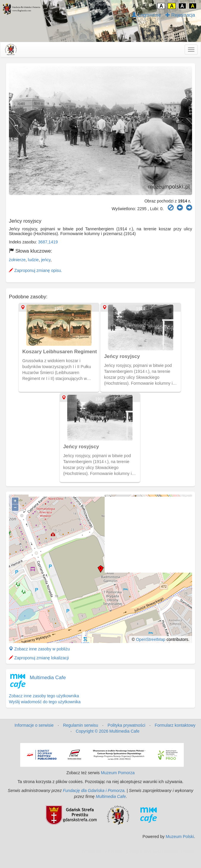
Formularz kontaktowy (175, 725)
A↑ (146, 6)
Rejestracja (180, 15)
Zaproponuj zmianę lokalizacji (39, 658)
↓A (123, 6)
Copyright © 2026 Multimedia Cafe (108, 731)
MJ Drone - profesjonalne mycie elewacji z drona (149, 851)
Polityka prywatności (127, 725)
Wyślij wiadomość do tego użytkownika (45, 702)
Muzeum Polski (180, 837)
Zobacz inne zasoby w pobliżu (39, 649)
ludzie (33, 260)
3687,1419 (48, 242)
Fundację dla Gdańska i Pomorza (94, 791)
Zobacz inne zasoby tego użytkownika (44, 696)
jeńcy (46, 260)
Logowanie (146, 15)
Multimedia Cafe (48, 678)
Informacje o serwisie (34, 725)
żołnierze (17, 260)
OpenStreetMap (151, 639)
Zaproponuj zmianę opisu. (36, 270)
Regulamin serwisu (81, 725)
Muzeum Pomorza (118, 773)
